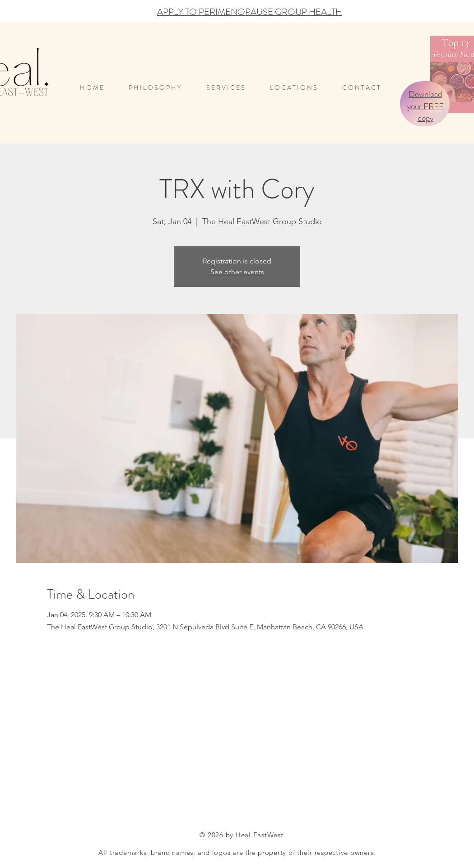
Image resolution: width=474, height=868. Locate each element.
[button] (299, 88)
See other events (237, 272)
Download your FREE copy (425, 106)
